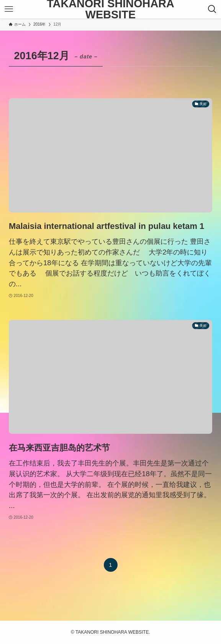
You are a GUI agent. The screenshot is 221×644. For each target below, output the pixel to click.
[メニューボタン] (9, 9)
